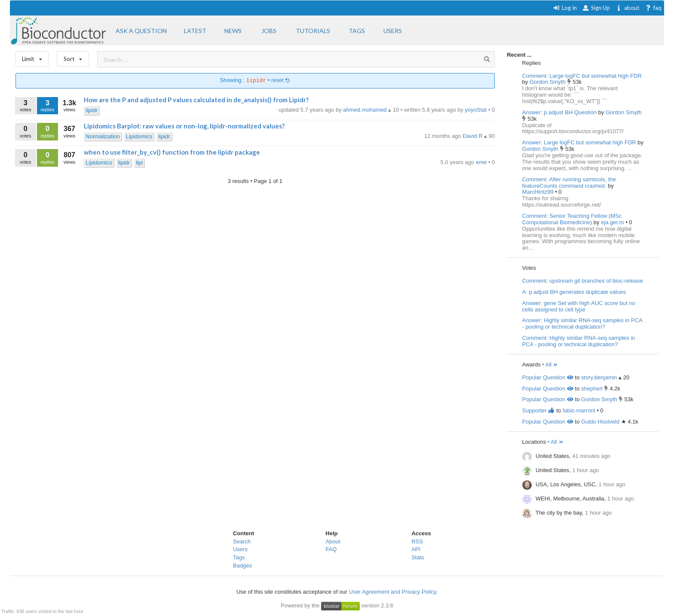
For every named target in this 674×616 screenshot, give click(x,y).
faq (653, 8)
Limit (32, 57)
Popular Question (548, 377)
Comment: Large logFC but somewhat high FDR (582, 76)
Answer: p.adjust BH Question (559, 112)
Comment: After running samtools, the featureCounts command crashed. (569, 183)
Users (240, 549)
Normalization (103, 136)
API (416, 549)
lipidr (91, 110)
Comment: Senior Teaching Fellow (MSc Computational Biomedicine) (572, 219)
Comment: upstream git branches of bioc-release (583, 281)
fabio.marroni (579, 410)
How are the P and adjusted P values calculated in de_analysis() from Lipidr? (196, 100)
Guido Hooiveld (600, 422)
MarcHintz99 (539, 192)
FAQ (331, 549)
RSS (417, 541)
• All (550, 364)
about (627, 8)
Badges (242, 566)
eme (482, 162)
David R (473, 136)
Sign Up (596, 8)
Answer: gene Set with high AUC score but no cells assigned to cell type (579, 306)
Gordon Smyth (548, 82)
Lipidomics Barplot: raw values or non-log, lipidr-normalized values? (184, 126)
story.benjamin (599, 377)
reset (281, 81)
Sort (73, 57)
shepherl (592, 389)
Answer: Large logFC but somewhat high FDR (579, 142)
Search (242, 541)
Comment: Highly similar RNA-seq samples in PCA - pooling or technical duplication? (579, 341)
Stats (418, 557)
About (333, 541)
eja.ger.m (613, 222)
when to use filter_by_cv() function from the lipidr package (172, 152)
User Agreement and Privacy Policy (393, 592)
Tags (239, 557)
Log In (565, 8)
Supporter (539, 410)
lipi (139, 163)
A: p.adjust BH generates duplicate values (574, 292)
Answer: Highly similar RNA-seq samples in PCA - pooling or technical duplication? (582, 323)
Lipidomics (139, 136)
